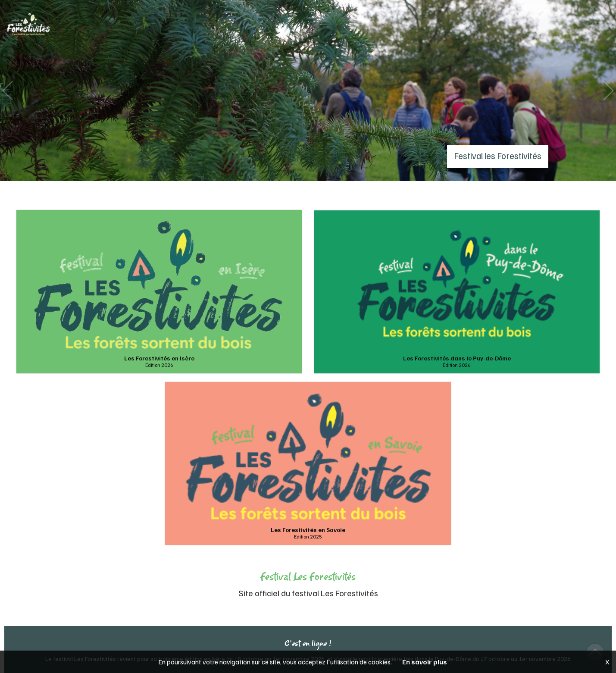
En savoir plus (425, 662)
